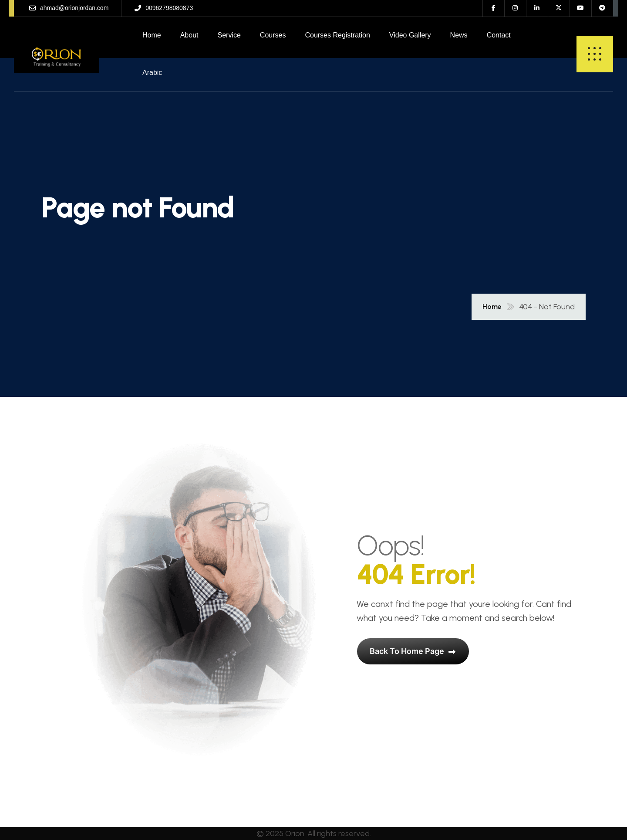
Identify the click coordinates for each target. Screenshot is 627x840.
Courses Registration (337, 35)
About (189, 35)
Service (229, 35)
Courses (273, 35)
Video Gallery (410, 35)
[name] (56, 54)
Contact (499, 35)
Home (152, 35)
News (459, 35)
